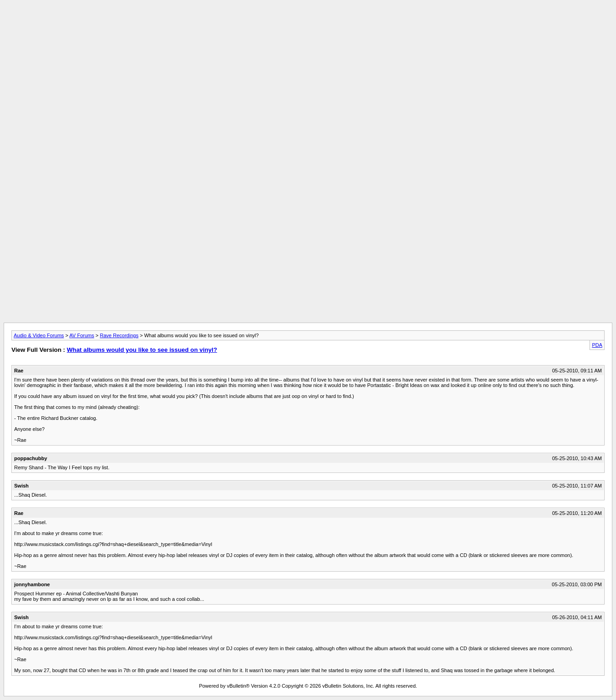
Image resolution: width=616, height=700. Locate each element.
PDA (597, 345)
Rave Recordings (119, 335)
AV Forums (82, 335)
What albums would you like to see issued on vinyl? (142, 350)
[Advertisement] (308, 24)
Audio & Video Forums (39, 335)
